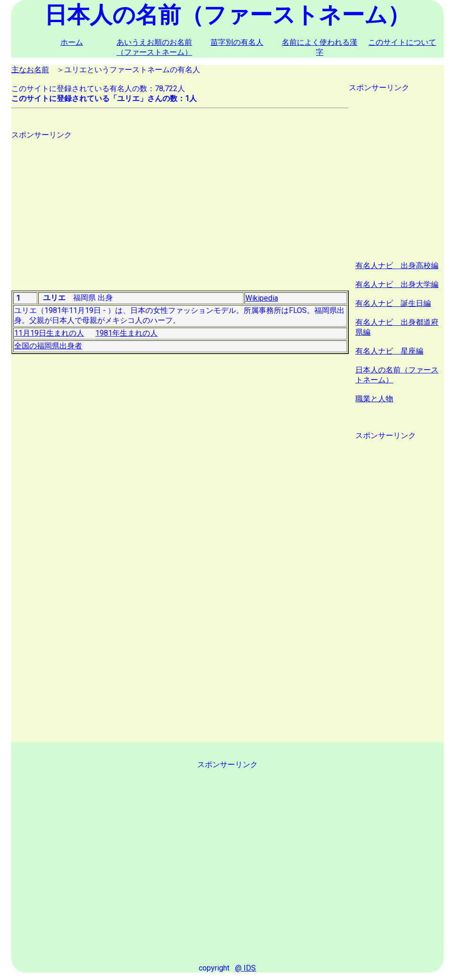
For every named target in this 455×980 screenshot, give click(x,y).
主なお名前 (30, 70)
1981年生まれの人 (126, 333)
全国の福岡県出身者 (48, 346)
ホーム (72, 42)
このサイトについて (402, 42)
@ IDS (245, 968)
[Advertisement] (180, 206)
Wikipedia (262, 298)
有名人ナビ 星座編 (389, 351)
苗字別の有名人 (237, 42)
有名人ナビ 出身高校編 (397, 266)
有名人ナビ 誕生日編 (393, 303)
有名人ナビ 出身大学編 (397, 284)
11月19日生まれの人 (49, 333)
